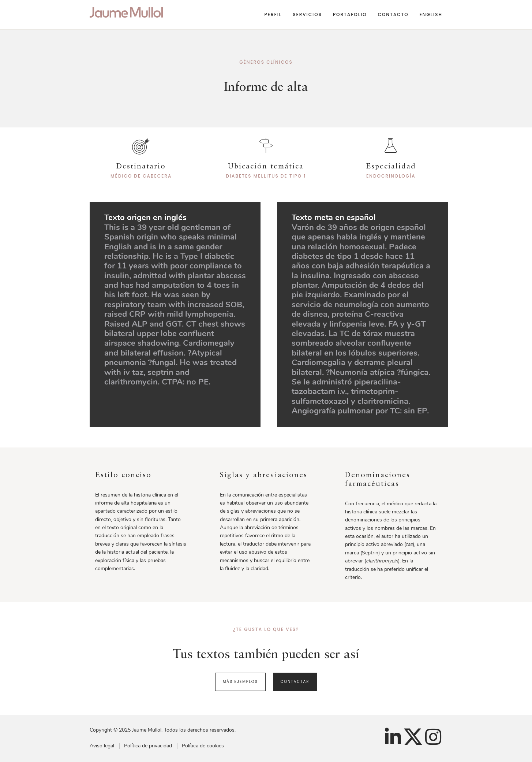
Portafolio (350, 14)
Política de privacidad (148, 746)
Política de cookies (203, 746)
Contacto (393, 14)
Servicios (307, 14)
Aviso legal (102, 746)
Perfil (273, 14)
